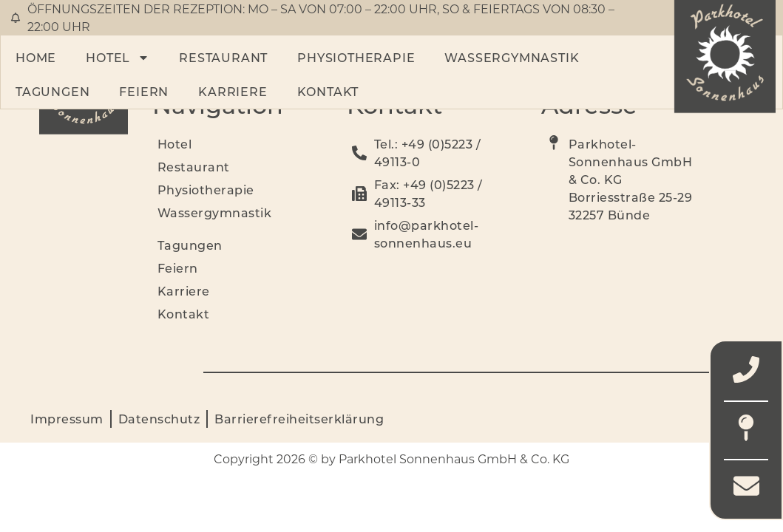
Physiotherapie (356, 57)
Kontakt (328, 91)
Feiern (144, 91)
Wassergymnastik (512, 57)
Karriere (233, 91)
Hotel (118, 58)
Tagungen (52, 91)
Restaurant (223, 57)
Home (36, 57)
